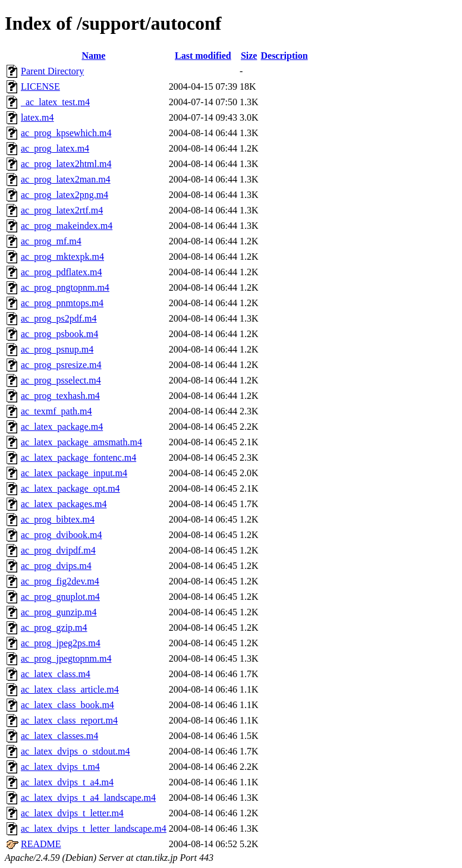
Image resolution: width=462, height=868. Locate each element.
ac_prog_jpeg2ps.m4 (61, 643)
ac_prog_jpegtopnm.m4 (66, 658)
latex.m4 (37, 117)
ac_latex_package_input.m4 (74, 473)
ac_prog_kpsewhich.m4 (66, 133)
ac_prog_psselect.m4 (61, 380)
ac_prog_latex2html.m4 (66, 164)
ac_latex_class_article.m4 (70, 689)
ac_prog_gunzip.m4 (59, 612)
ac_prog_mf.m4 (51, 241)
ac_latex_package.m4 (62, 427)
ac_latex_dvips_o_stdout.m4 (76, 751)
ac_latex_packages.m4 (64, 504)
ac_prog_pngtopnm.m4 (65, 287)
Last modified (203, 56)
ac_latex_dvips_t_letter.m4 (72, 813)
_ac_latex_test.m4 (55, 102)
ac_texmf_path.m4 (56, 411)
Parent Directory (52, 71)
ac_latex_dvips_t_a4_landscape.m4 (88, 798)
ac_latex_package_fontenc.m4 (78, 457)
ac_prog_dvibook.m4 (61, 535)
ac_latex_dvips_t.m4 (60, 767)
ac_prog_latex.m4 (55, 148)
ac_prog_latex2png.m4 (65, 195)
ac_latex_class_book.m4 (67, 705)
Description (284, 56)
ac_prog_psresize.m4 (61, 365)
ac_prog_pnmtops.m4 (62, 303)
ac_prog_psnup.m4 (57, 349)
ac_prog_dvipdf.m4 (58, 550)
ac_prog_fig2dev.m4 (60, 581)
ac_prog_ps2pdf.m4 (59, 318)
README (41, 844)
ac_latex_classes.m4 (59, 736)
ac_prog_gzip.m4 (54, 628)
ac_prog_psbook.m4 (59, 334)
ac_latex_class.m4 (56, 674)
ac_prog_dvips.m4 (56, 566)
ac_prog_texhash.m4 (60, 396)
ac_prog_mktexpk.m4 (62, 257)
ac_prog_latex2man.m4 (66, 179)
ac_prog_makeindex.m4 (67, 226)
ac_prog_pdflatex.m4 (61, 272)
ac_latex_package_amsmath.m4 (81, 442)
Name (93, 56)
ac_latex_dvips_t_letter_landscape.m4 (94, 828)
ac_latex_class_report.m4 (69, 720)
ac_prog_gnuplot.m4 (60, 597)
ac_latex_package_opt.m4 (70, 488)
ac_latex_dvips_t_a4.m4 (67, 782)
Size (249, 56)
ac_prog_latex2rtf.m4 (62, 210)
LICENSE (40, 87)
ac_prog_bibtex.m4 (58, 519)
